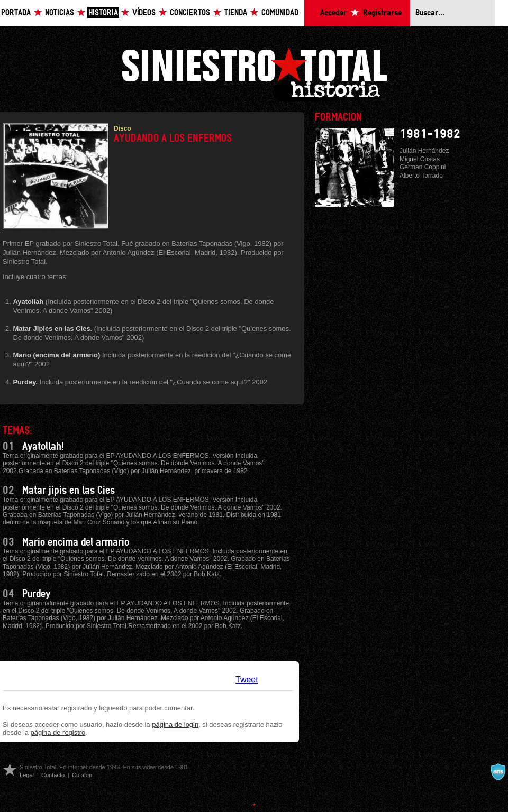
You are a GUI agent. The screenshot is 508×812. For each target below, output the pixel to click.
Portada (16, 13)
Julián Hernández (424, 151)
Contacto (53, 775)
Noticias (60, 13)
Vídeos (144, 13)
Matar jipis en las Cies (69, 491)
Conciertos (190, 13)
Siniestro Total (254, 73)
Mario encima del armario (76, 542)
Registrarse (382, 13)
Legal (27, 775)
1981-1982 (430, 134)
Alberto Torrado (421, 176)
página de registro (58, 732)
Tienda (236, 13)
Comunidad (280, 13)
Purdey (36, 594)
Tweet (247, 680)
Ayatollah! (43, 447)
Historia (103, 13)
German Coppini (423, 167)
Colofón (82, 775)
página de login (175, 725)
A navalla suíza (498, 772)
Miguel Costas (420, 159)
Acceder (333, 13)
